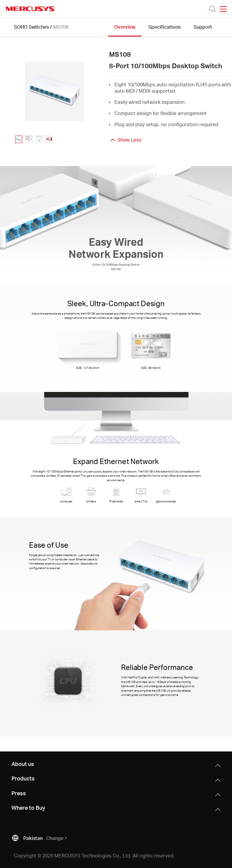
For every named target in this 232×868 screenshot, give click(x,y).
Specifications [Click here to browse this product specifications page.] (164, 27)
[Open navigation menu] (223, 9)
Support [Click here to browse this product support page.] (203, 27)
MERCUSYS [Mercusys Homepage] (30, 9)
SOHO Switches (31, 27)
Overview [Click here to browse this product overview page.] (125, 27)
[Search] (213, 9)
